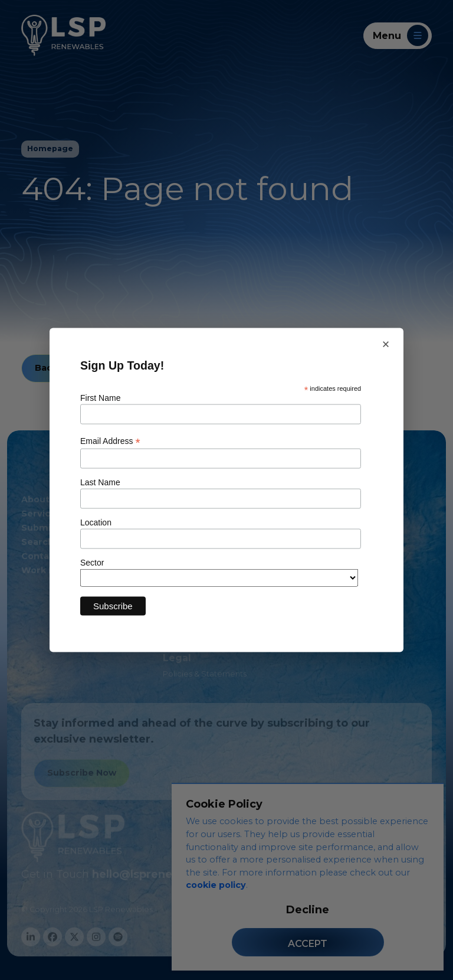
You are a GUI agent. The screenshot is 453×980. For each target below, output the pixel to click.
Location (96, 522)
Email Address (110, 441)
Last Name (100, 482)
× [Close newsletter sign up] (386, 344)
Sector (92, 563)
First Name (100, 397)
